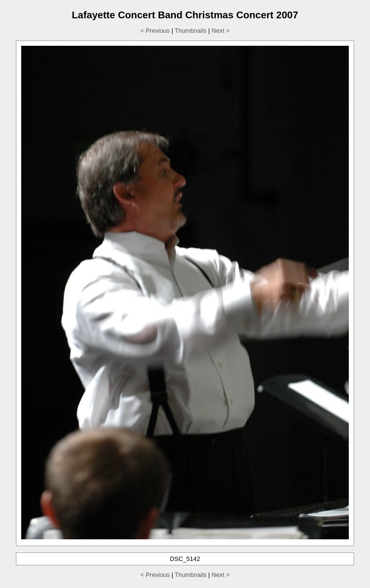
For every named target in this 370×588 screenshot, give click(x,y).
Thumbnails (191, 31)
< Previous (155, 31)
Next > (220, 31)
